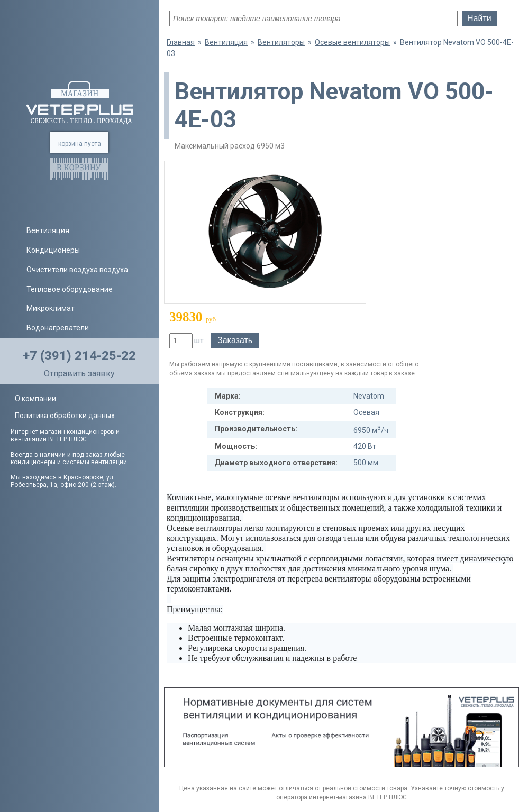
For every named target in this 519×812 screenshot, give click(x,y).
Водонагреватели (58, 328)
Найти (479, 18)
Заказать (235, 340)
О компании (35, 399)
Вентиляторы (281, 42)
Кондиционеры (53, 250)
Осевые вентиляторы (352, 42)
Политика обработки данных (65, 416)
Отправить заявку (79, 373)
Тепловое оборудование (70, 289)
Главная (181, 42)
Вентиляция (48, 230)
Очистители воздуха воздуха (77, 270)
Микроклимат (51, 308)
